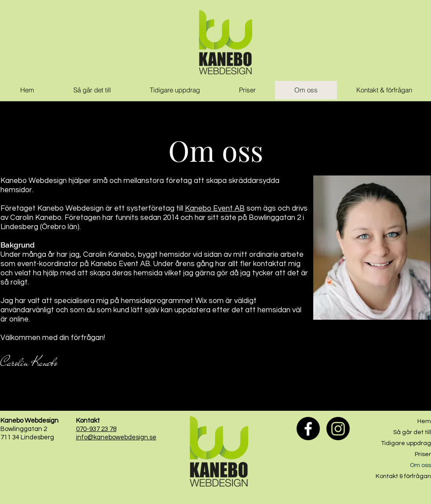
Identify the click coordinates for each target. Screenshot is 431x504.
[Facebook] (308, 429)
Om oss (420, 465)
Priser (423, 454)
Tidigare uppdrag (406, 443)
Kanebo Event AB (215, 208)
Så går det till (412, 432)
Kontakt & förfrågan (403, 476)
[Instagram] (338, 429)
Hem (424, 421)
